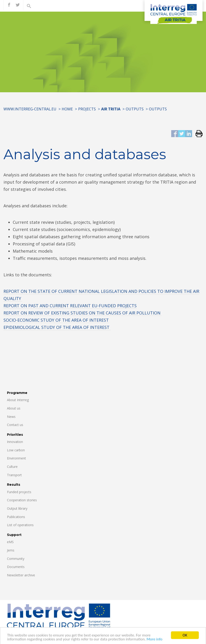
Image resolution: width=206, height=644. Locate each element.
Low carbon (16, 450)
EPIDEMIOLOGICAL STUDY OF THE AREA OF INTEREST (57, 327)
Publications (16, 517)
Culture (12, 467)
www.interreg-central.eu (30, 109)
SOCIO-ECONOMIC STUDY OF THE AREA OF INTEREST (56, 320)
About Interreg (18, 400)
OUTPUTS (135, 109)
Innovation (15, 442)
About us (14, 408)
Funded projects (19, 492)
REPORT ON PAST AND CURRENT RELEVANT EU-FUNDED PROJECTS (70, 306)
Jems (11, 550)
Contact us (15, 425)
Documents (16, 567)
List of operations (20, 525)
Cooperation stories (22, 500)
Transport (14, 475)
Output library (17, 508)
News (11, 417)
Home (67, 109)
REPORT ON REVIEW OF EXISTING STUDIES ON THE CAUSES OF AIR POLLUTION (83, 313)
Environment (16, 458)
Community (16, 559)
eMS (10, 542)
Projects (87, 109)
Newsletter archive (21, 575)
